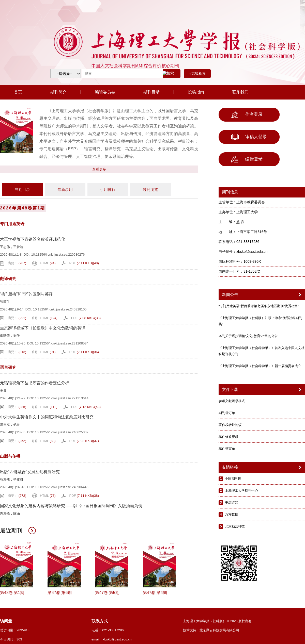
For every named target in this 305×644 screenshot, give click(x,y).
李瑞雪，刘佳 (10, 336)
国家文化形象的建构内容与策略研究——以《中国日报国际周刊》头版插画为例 (71, 506)
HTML (48, 263)
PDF (84, 263)
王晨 (3, 391)
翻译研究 (8, 279)
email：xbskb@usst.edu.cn (112, 639)
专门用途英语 (12, 224)
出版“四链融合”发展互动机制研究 (30, 472)
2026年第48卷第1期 (23, 208)
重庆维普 (232, 502)
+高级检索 (197, 74)
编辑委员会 (105, 92)
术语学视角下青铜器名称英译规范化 (33, 239)
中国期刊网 (233, 479)
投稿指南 (196, 92)
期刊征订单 (227, 413)
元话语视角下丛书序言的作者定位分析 (35, 383)
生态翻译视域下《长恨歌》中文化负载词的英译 (43, 328)
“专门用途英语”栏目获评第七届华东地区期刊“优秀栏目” (259, 306)
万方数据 (232, 514)
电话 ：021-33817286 (108, 630)
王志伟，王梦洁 (12, 247)
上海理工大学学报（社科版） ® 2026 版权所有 (217, 621)
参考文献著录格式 (232, 401)
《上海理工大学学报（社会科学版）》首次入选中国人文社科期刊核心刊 (262, 351)
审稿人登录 (249, 137)
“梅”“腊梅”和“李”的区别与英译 (26, 294)
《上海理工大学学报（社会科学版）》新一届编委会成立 (260, 366)
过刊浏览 (150, 189)
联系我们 (240, 92)
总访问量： (15, 630)
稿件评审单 (227, 449)
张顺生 (5, 302)
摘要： (17, 263)
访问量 (6, 621)
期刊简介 (58, 92)
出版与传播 (10, 456)
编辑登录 (247, 159)
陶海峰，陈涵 (10, 513)
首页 (18, 92)
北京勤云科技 (235, 526)
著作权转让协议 (230, 425)
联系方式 (100, 621)
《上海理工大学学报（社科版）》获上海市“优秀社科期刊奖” (260, 321)
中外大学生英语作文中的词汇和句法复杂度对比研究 (47, 417)
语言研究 (8, 367)
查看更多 (99, 169)
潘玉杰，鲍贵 (10, 425)
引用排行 (108, 189)
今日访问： (11, 639)
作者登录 (247, 115)
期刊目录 (151, 92)
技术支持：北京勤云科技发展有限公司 (211, 630)
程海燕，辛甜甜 (12, 479)
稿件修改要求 (228, 437)
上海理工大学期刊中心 (241, 491)
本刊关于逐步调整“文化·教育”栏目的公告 (248, 336)
